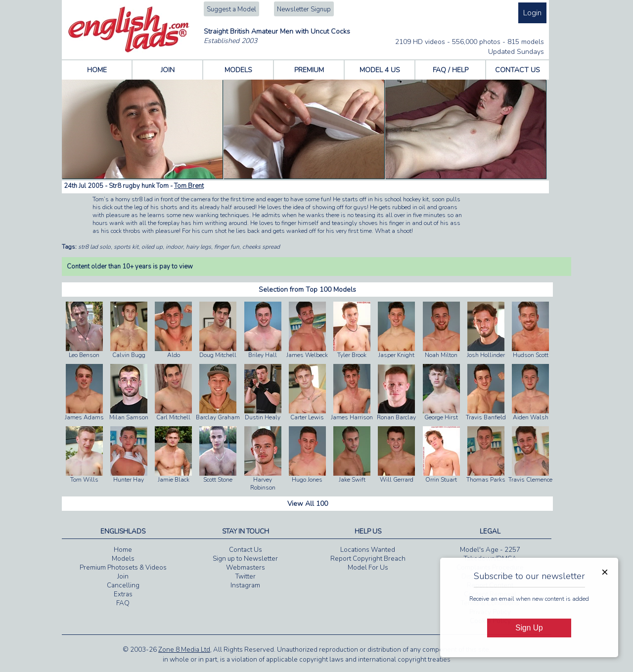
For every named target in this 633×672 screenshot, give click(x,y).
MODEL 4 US (380, 70)
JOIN (168, 70)
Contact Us (246, 550)
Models (123, 559)
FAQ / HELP (451, 70)
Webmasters (246, 568)
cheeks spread (261, 247)
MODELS (238, 70)
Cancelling (123, 585)
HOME (97, 70)
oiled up (152, 247)
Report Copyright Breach (368, 559)
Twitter (246, 577)
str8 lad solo (94, 247)
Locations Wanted (368, 550)
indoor (174, 247)
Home (123, 550)
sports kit (126, 247)
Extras (123, 594)
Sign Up (529, 628)
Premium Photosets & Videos (123, 568)
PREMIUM (309, 70)
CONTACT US (518, 70)
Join (123, 577)
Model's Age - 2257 (490, 550)
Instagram (245, 585)
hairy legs (199, 247)
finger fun (227, 247)
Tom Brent (189, 186)
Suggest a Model (231, 9)
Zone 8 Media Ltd (184, 650)
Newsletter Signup (304, 9)
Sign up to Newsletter (245, 559)
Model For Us (368, 568)
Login (532, 13)
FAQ (123, 603)
